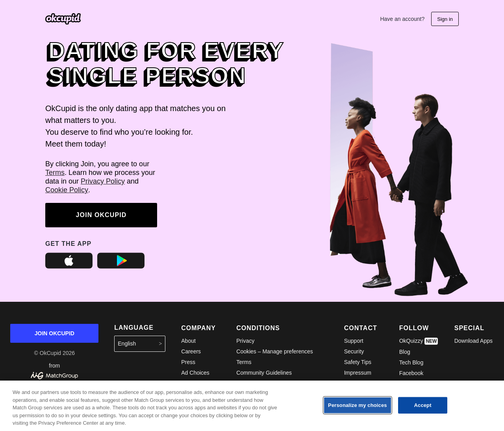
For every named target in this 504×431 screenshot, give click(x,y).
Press (188, 362)
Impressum (358, 373)
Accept (423, 405)
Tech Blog (411, 362)
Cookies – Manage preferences (275, 351)
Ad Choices (195, 373)
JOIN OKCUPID (101, 215)
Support (354, 341)
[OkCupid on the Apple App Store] (69, 267)
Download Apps (473, 341)
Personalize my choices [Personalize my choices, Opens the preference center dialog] (358, 405)
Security (354, 351)
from (54, 371)
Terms (55, 173)
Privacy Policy (103, 181)
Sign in (445, 19)
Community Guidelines (264, 373)
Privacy (245, 341)
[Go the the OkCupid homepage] (63, 19)
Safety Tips (358, 362)
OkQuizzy (419, 341)
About (188, 341)
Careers (191, 351)
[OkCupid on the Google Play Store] (121, 267)
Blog (405, 352)
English (140, 344)
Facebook (411, 373)
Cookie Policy (67, 190)
